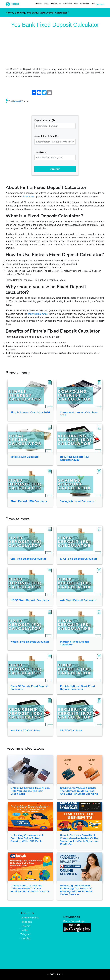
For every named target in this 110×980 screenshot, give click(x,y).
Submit (55, 169)
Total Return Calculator (25, 457)
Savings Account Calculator (77, 501)
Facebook (26, 922)
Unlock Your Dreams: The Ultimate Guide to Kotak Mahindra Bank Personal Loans (30, 888)
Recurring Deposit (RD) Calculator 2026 (75, 458)
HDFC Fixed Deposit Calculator (30, 600)
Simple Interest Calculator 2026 (30, 412)
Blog (76, 4)
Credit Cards (85, 4)
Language (100, 4)
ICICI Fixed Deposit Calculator (79, 559)
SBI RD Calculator (71, 730)
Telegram (26, 934)
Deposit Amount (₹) (45, 120)
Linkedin (25, 926)
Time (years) (41, 152)
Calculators (67, 4)
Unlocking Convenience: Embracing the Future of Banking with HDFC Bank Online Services (76, 890)
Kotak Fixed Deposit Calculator (30, 642)
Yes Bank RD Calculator (25, 730)
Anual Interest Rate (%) (47, 136)
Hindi (94, 4)
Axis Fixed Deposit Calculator (78, 600)
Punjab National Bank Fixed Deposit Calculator (77, 688)
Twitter (24, 930)
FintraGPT (39, 4)
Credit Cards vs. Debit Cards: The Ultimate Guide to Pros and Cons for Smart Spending (79, 791)
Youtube (25, 939)
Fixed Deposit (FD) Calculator (29, 501)
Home (46, 4)
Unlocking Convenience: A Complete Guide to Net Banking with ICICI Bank (27, 838)
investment (29, 196)
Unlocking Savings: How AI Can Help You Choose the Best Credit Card (30, 791)
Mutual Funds (56, 4)
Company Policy (30, 918)
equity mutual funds (38, 314)
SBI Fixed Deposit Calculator (28, 559)
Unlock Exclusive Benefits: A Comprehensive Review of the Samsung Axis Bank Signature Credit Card (79, 840)
